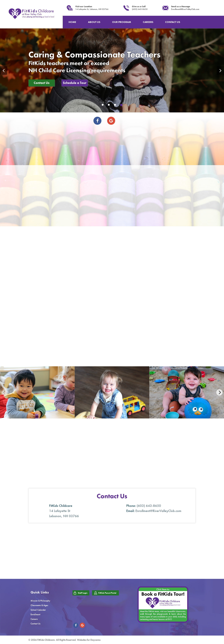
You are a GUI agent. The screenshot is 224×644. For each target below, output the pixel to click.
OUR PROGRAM (122, 22)
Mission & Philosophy (40, 601)
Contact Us (42, 83)
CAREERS (148, 22)
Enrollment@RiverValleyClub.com (185, 9)
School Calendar (38, 610)
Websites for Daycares (89, 640)
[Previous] (5, 392)
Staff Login (83, 593)
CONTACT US (173, 22)
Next (220, 70)
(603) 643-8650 (140, 9)
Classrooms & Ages (39, 605)
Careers (34, 619)
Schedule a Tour (75, 83)
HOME (72, 22)
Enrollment (35, 614)
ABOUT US (94, 22)
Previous (4, 70)
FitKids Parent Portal (107, 593)
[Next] (219, 392)
